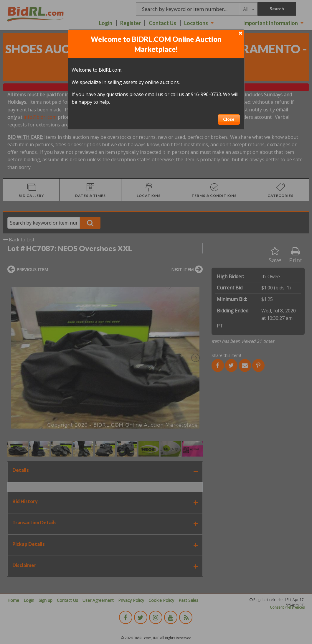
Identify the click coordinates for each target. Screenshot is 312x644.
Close (229, 119)
